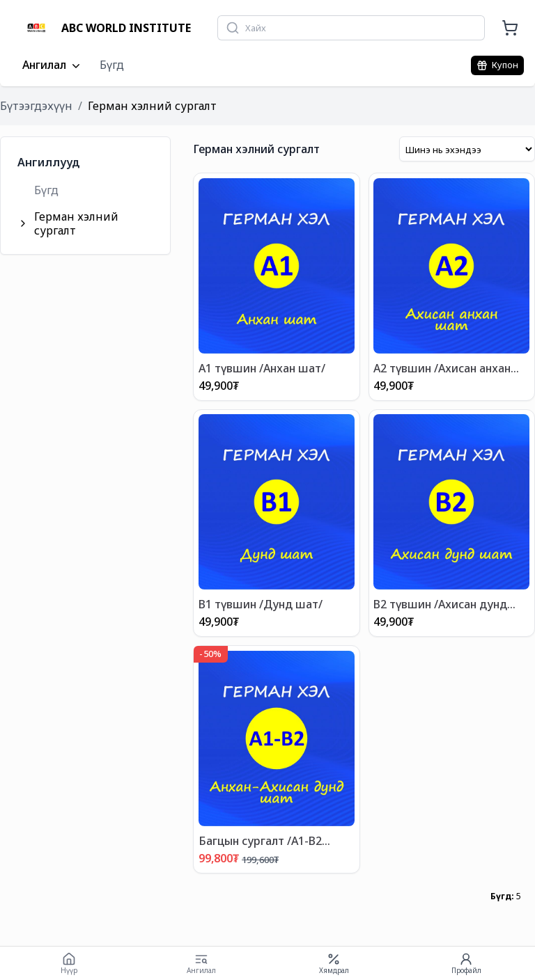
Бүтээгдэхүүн (36, 106)
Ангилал (53, 65)
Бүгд (112, 65)
